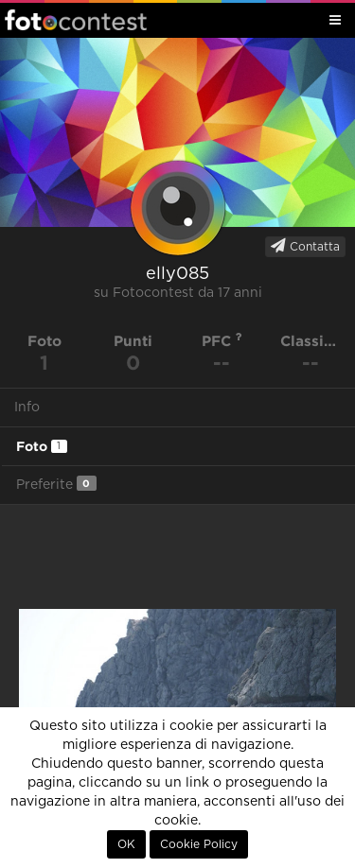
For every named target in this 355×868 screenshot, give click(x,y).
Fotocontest (76, 20)
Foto (42, 446)
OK (126, 844)
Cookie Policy (199, 844)
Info (27, 408)
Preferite (56, 484)
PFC (222, 341)
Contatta (305, 246)
